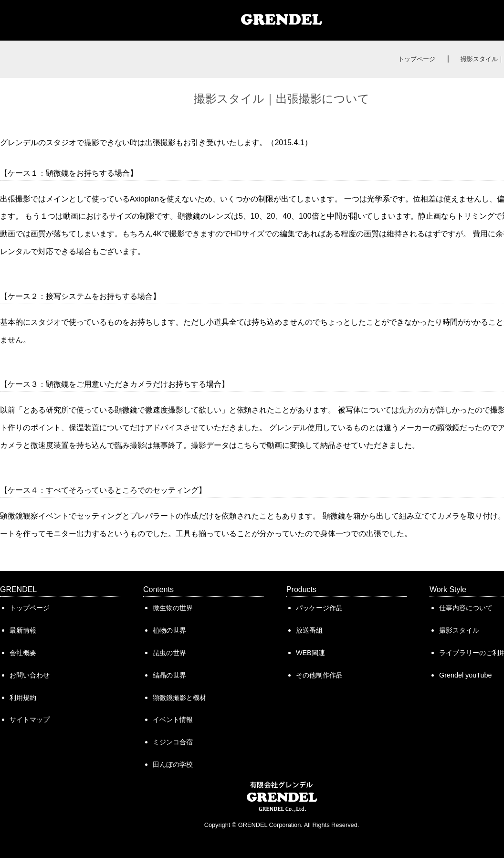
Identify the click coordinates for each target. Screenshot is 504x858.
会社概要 (23, 653)
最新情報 (23, 630)
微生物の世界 (173, 608)
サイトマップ (30, 720)
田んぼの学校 (173, 764)
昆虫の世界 (169, 653)
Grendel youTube (465, 675)
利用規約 (23, 698)
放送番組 (309, 630)
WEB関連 (310, 653)
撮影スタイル (459, 630)
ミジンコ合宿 (173, 742)
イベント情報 (173, 720)
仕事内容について (466, 608)
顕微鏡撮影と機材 (179, 698)
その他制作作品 (319, 675)
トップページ (417, 59)
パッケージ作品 (319, 608)
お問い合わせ (30, 675)
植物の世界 (169, 630)
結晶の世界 (169, 675)
